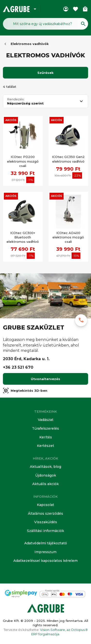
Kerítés (46, 437)
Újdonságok (46, 475)
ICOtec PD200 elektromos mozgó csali (23, 161)
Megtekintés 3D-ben (25, 391)
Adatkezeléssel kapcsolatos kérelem (45, 561)
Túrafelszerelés (45, 428)
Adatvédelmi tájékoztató (46, 543)
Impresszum (45, 552)
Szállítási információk (45, 531)
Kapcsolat (45, 505)
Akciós (11, 120)
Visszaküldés (46, 522)
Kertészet (45, 446)
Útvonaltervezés (45, 379)
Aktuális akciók (45, 484)
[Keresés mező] (45, 24)
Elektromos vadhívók (30, 44)
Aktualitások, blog (45, 467)
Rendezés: (16, 99)
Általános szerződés (45, 513)
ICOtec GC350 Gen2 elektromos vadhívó (68, 159)
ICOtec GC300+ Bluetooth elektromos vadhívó (23, 237)
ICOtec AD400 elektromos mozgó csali (68, 237)
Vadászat (46, 420)
